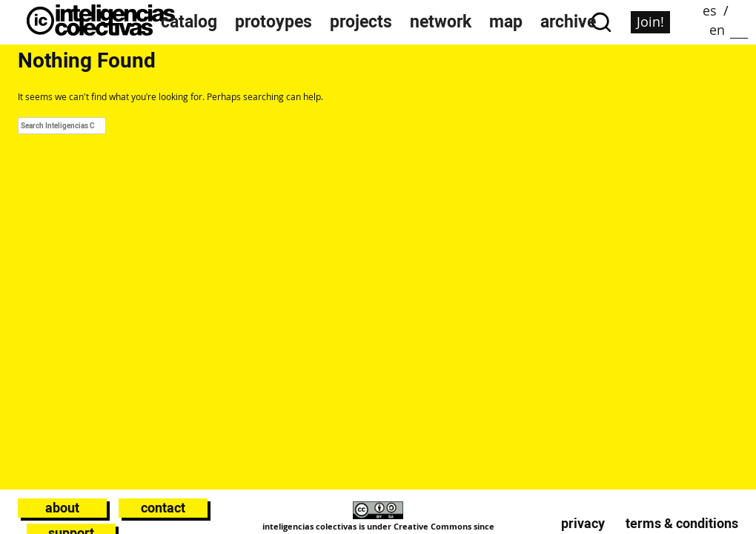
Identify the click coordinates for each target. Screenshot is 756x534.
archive (568, 22)
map (506, 22)
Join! (650, 22)
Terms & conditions (682, 523)
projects (361, 22)
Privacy (583, 523)
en (717, 30)
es (710, 10)
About (62, 508)
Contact (163, 508)
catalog (189, 22)
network (441, 22)
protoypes (273, 22)
